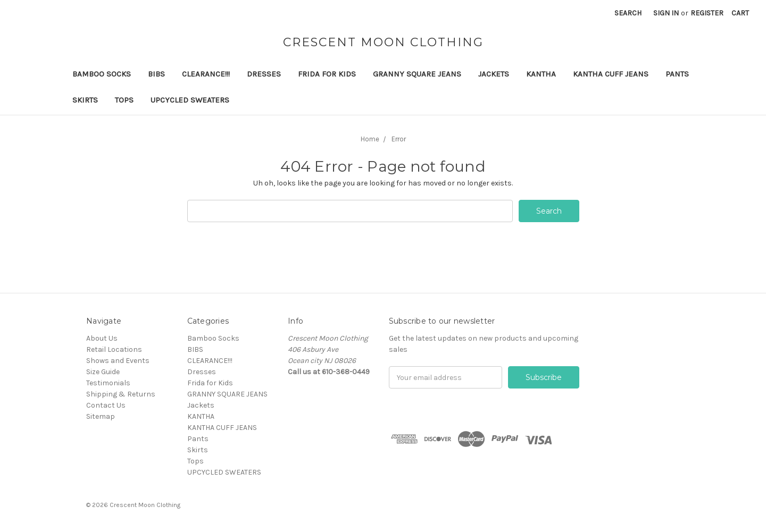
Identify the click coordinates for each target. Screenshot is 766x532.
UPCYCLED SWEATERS (190, 100)
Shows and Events (118, 361)
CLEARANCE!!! (206, 74)
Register (707, 13)
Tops (124, 100)
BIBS (156, 74)
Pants (677, 74)
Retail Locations (114, 349)
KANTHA (541, 74)
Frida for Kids (327, 74)
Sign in (666, 13)
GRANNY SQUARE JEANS (417, 74)
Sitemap (101, 416)
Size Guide (103, 372)
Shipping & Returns (121, 394)
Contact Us (106, 405)
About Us (102, 338)
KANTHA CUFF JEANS (611, 74)
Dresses (264, 74)
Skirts (85, 100)
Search (628, 13)
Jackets (494, 74)
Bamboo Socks (102, 74)
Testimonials (108, 383)
